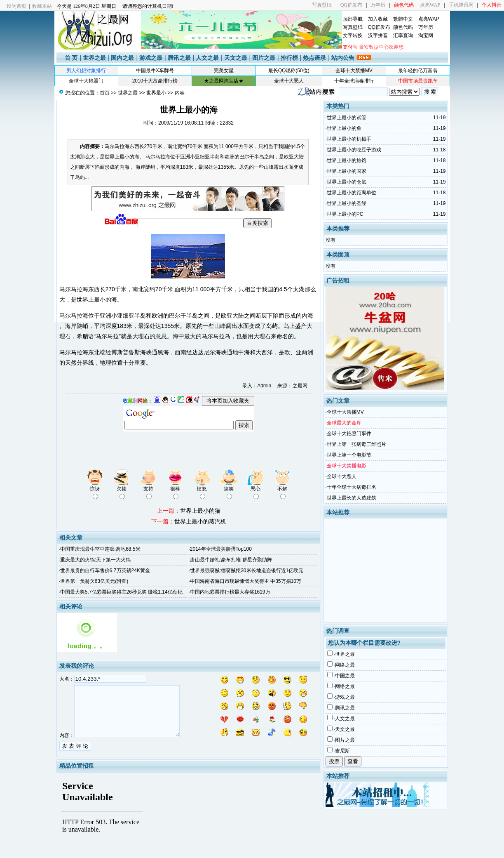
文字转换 (353, 35)
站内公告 (343, 58)
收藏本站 (42, 6)
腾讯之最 (179, 58)
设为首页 (16, 6)
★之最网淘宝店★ (224, 81)
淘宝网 (426, 35)
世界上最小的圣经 (347, 203)
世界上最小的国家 (347, 171)
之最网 (300, 386)
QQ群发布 (351, 5)
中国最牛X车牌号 (155, 71)
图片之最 (264, 58)
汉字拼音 (378, 35)
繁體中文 (403, 19)
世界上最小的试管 (347, 118)
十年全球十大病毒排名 (352, 487)
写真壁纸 (322, 5)
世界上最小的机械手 (349, 139)
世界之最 (94, 58)
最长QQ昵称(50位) (289, 71)
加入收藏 (378, 19)
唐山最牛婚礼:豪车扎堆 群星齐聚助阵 (231, 560)
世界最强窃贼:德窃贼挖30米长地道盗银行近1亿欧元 (247, 570)
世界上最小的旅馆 (347, 160)
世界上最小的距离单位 (352, 193)
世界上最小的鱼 (344, 128)
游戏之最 (151, 58)
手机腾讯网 (461, 5)
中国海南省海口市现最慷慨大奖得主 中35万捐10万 (246, 581)
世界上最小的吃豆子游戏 (354, 150)
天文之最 (236, 58)
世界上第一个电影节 (349, 455)
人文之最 (207, 58)
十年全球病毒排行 (354, 81)
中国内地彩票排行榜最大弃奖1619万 (230, 592)
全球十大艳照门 (86, 81)
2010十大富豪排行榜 (155, 81)
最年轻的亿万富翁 (418, 71)
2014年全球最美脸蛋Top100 (221, 549)
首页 (105, 93)
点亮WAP (430, 5)
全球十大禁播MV (354, 71)
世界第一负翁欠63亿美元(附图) (94, 581)
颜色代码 (403, 27)
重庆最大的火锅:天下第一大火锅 (95, 560)
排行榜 (289, 58)
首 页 (71, 58)
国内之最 (122, 58)
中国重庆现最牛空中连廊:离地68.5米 (100, 549)
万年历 (378, 5)
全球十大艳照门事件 (349, 434)
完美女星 (224, 71)
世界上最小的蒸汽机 (200, 521)
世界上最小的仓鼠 (347, 182)
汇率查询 (403, 35)
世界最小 (156, 93)
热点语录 (314, 58)
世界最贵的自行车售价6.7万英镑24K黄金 (105, 570)
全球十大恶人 (289, 81)
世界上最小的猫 (200, 511)
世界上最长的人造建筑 (352, 498)
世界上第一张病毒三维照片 (356, 444)
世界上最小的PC (345, 214)
